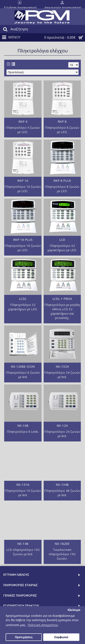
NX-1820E (62, 544)
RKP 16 (23, 180)
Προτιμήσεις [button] (24, 637)
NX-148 (23, 544)
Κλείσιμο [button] (74, 610)
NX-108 (23, 425)
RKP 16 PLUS (23, 240)
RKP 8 (62, 121)
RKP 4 (23, 121)
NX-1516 (23, 485)
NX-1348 (62, 485)
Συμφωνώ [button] (61, 637)
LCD (62, 240)
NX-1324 (62, 366)
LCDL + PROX (62, 299)
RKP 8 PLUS (62, 180)
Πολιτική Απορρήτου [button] (43, 625)
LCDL (23, 299)
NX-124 (62, 425)
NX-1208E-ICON (23, 366)
